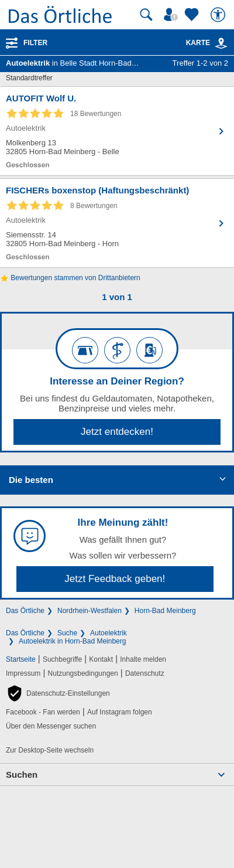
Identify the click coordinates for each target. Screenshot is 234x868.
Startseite (21, 659)
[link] (221, 43)
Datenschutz (145, 673)
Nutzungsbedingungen (83, 673)
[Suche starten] (146, 15)
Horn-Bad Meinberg (165, 611)
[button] (58, 693)
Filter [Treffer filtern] (35, 43)
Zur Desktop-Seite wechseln (50, 750)
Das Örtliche (25, 611)
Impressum (23, 673)
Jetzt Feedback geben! (115, 579)
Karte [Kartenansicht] (207, 43)
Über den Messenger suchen (51, 726)
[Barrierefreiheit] (219, 15)
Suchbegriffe (62, 659)
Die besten (31, 480)
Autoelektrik (109, 633)
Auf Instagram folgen (120, 712)
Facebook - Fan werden (43, 712)
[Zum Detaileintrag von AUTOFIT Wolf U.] (117, 131)
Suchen (22, 775)
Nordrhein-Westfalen (90, 611)
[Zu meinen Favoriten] (193, 15)
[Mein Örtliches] (173, 15)
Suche (67, 633)
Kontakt (101, 659)
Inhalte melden (143, 659)
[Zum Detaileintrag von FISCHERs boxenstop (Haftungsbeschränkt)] (117, 223)
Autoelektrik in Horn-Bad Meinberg (72, 641)
